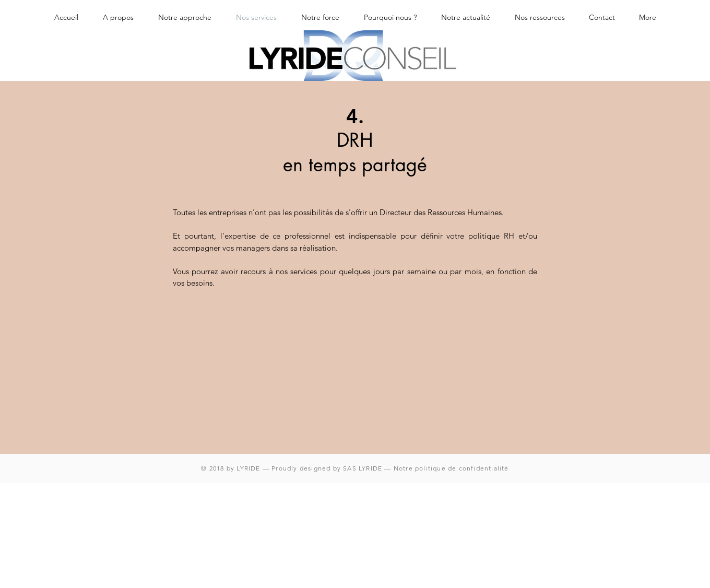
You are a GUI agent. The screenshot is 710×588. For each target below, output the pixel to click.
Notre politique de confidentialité (451, 468)
